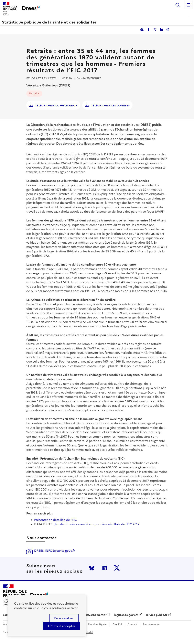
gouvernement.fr (95, 615)
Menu (189, 5)
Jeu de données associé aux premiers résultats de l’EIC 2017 (97, 524)
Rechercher (178, 5)
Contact (133, 624)
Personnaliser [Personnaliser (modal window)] (64, 618)
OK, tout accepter (62, 626)
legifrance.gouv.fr (126, 615)
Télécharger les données (110, 106)
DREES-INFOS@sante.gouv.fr (55, 551)
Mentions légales (97, 624)
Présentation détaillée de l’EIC (56, 520)
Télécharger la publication (56, 106)
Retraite (34, 93)
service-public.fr (156, 615)
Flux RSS (117, 624)
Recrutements (151, 624)
